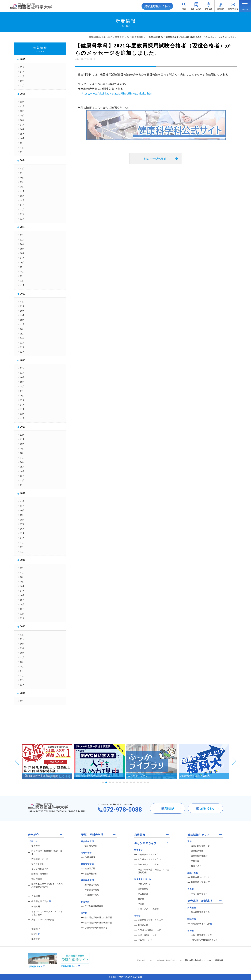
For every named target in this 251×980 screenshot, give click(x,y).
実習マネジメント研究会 (43, 919)
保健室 (141, 899)
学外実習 (195, 861)
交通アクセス (38, 864)
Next (234, 761)
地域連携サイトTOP (201, 924)
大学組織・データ (40, 859)
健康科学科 (90, 868)
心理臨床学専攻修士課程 (96, 928)
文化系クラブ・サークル (149, 859)
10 (134, 782)
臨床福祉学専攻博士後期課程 (98, 922)
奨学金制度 (143, 889)
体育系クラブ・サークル (149, 854)
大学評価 (36, 896)
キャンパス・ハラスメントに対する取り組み (47, 913)
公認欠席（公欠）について (150, 920)
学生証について (145, 940)
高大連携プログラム (200, 912)
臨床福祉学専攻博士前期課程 (98, 917)
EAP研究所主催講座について (204, 940)
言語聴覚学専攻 (92, 895)
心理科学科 (90, 857)
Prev (17, 761)
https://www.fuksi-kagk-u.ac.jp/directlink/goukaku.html (117, 93)
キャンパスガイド (40, 869)
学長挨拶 (36, 846)
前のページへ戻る (155, 159)
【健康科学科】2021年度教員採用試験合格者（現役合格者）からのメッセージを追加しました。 (192, 37)
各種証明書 (143, 925)
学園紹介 (36, 929)
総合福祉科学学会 (41, 901)
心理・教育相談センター (202, 935)
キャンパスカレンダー (148, 864)
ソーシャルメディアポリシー (168, 960)
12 (141, 782)
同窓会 (36, 934)
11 (138, 782)
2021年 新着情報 (135, 37)
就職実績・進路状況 (200, 882)
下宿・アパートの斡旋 (148, 909)
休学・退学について (147, 935)
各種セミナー (197, 866)
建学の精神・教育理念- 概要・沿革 (47, 852)
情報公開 (36, 906)
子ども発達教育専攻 (94, 906)
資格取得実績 (197, 851)
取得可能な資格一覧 (200, 846)
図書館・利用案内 (40, 874)
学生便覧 (36, 939)
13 (145, 782)
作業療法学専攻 (92, 890)
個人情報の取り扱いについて (198, 960)
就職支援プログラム (200, 877)
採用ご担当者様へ (199, 894)
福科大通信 (37, 879)
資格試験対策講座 (199, 856)
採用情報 (219, 960)
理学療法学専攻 (92, 885)
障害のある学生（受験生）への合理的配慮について (47, 885)
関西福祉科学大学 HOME (100, 37)
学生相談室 (143, 894)
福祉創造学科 (91, 846)
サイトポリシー (144, 960)
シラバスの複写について (149, 930)
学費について (144, 884)
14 (148, 782)
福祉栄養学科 (91, 873)
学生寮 (141, 904)
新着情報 (119, 37)
